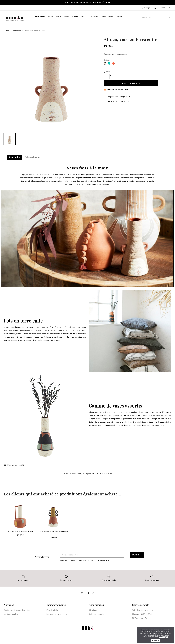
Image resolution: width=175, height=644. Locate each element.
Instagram (93, 593)
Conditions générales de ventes (17, 610)
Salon (50, 16)
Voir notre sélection (102, 2)
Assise (59, 16)
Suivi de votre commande (143, 610)
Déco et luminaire (90, 16)
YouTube (87, 593)
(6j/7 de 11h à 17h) (140, 618)
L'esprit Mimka (107, 16)
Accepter (156, 640)
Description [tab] (15, 157)
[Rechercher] (156, 17)
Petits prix (40, 16)
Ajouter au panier (131, 83)
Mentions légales (11, 614)
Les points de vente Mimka (57, 614)
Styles (119, 16)
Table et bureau (71, 16)
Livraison (93, 610)
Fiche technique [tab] (32, 157)
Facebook (82, 593)
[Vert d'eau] (109, 64)
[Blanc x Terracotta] (114, 64)
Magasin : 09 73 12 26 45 (142, 614)
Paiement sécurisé (97, 614)
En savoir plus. (163, 637)
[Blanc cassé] (105, 64)
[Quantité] (107, 77)
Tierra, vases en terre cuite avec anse (20, 531)
